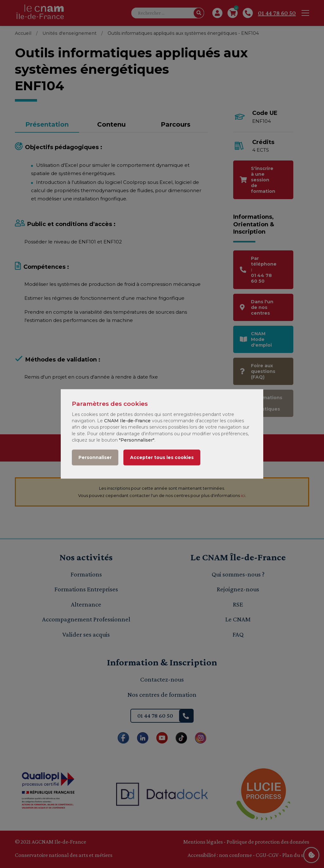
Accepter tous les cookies (162, 458)
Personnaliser (95, 458)
